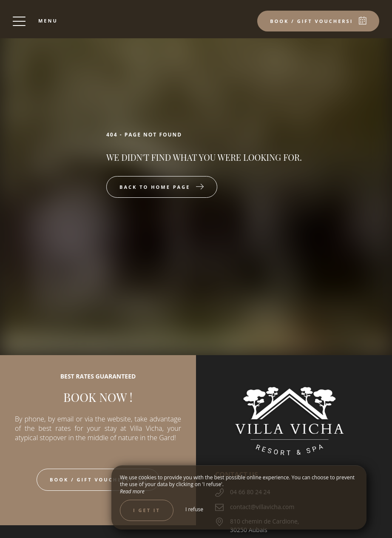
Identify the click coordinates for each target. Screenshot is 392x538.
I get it (147, 510)
